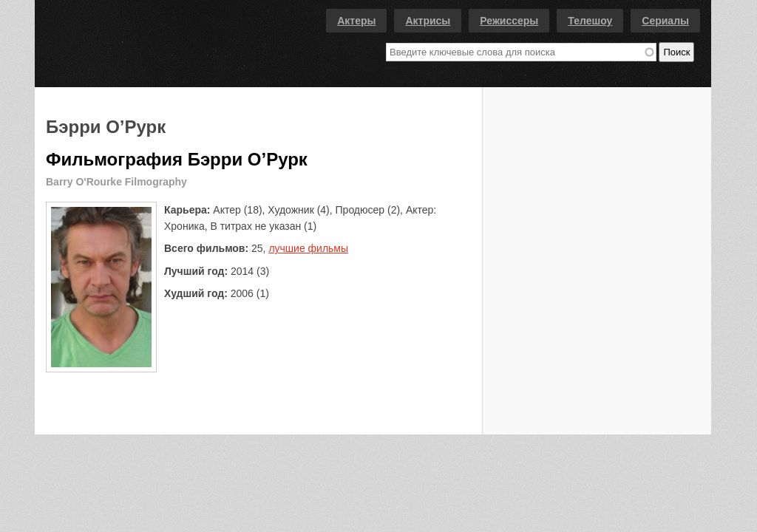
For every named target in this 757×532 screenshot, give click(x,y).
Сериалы (665, 21)
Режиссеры (509, 21)
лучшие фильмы (308, 248)
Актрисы (428, 21)
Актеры (356, 21)
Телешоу (590, 21)
